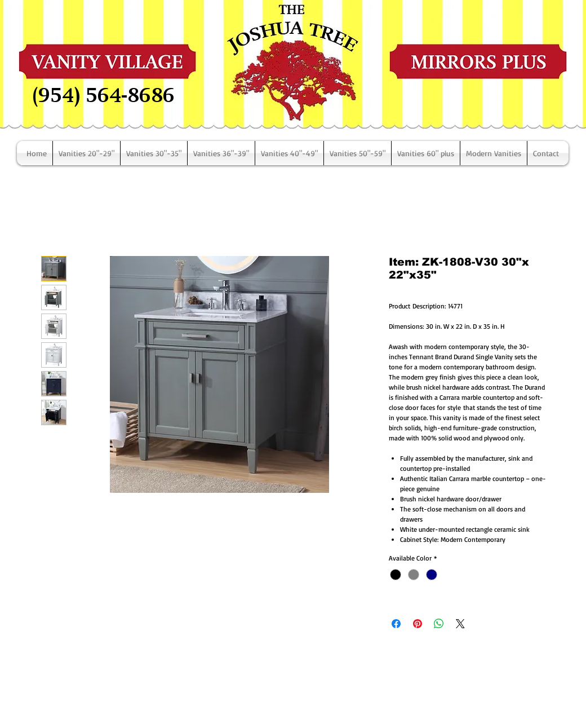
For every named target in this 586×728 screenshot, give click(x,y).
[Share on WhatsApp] (439, 624)
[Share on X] (460, 624)
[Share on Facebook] (396, 624)
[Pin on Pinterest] (418, 624)
